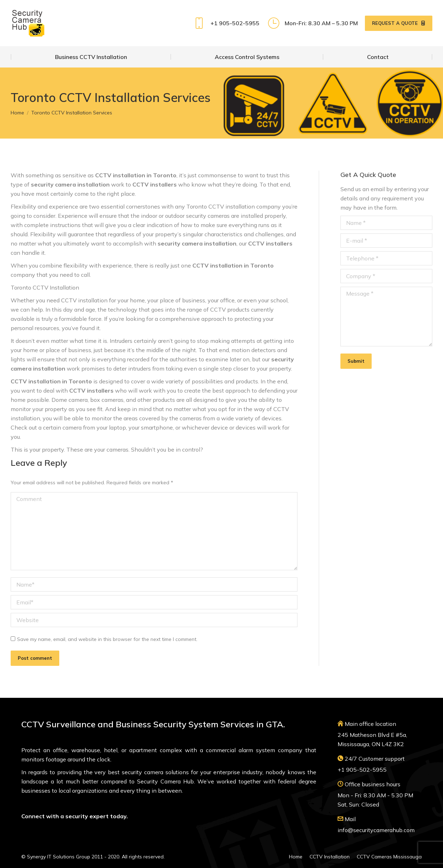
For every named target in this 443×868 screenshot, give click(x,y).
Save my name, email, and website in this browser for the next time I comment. (107, 639)
